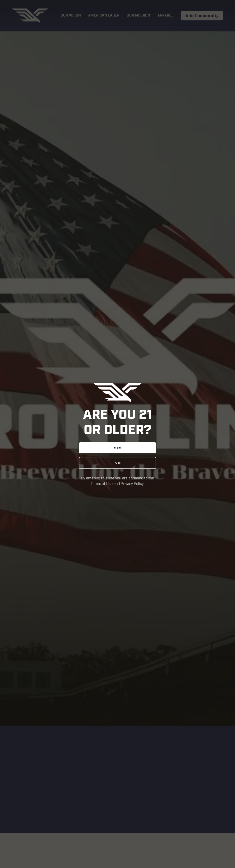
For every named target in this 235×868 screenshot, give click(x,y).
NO (117, 463)
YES (117, 448)
